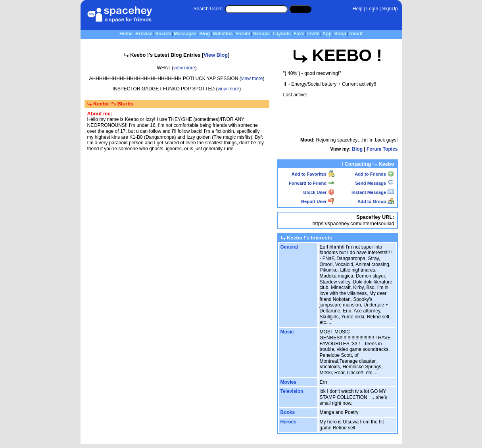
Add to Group (376, 201)
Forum (243, 34)
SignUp (390, 9)
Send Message (374, 183)
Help (358, 9)
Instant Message (373, 192)
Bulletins (223, 34)
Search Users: (209, 9)
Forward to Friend (312, 183)
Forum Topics (382, 149)
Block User (319, 192)
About (356, 34)
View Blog (216, 55)
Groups (262, 34)
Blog (205, 34)
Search (300, 9)
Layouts (282, 34)
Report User (318, 201)
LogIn (372, 9)
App (327, 34)
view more (184, 68)
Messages (185, 34)
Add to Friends (374, 174)
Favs (299, 34)
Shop (340, 34)
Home (126, 34)
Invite (313, 34)
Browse (144, 34)
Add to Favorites (313, 174)
